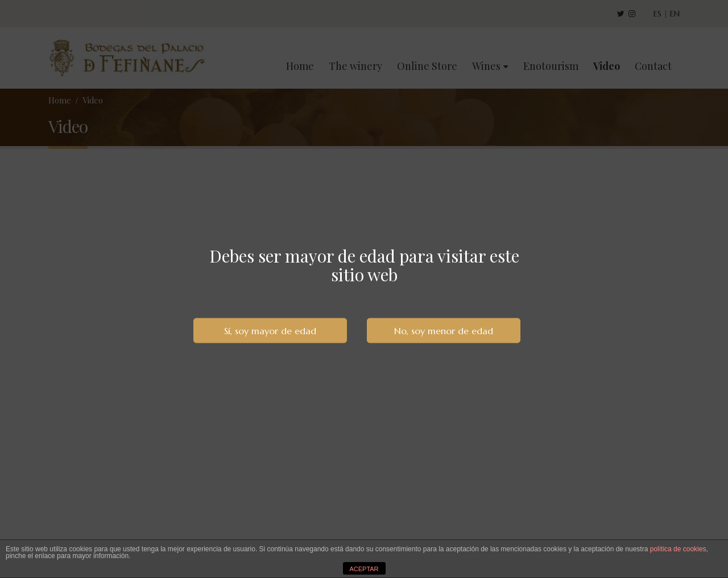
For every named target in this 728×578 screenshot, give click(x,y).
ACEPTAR (364, 569)
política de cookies (678, 549)
